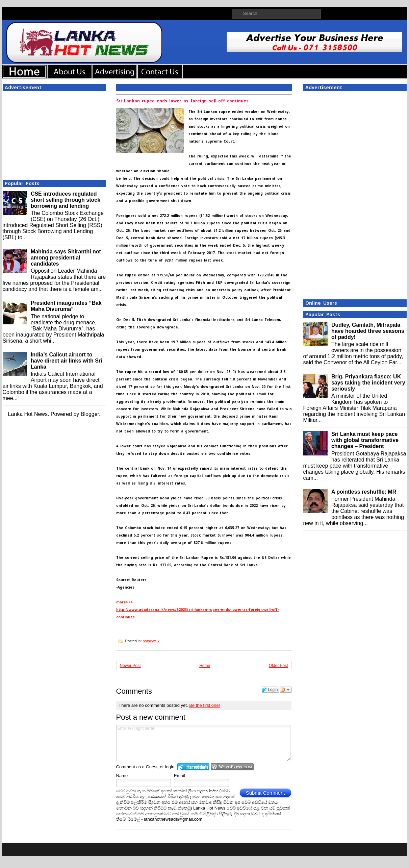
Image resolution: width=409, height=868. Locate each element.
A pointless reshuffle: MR (364, 492)
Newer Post (130, 666)
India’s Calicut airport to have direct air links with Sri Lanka (67, 361)
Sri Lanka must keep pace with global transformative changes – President (365, 440)
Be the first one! (204, 705)
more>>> (125, 602)
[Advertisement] (54, 133)
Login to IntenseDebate (193, 767)
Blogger (90, 414)
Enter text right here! (203, 743)
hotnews (150, 641)
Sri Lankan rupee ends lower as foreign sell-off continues (182, 101)
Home (205, 666)
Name (122, 776)
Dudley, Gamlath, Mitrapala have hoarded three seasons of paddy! (368, 331)
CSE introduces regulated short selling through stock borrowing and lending (66, 200)
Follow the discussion (286, 690)
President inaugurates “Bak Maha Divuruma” (66, 306)
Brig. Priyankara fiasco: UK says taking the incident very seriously (368, 383)
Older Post (278, 666)
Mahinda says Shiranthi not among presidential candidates (66, 258)
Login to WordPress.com (232, 767)
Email (180, 776)
